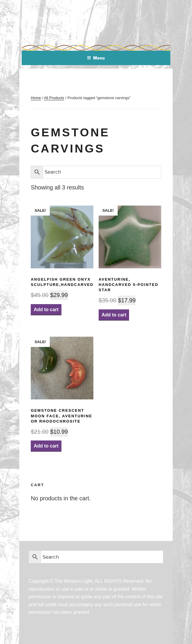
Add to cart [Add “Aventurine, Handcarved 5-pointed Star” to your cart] (114, 315)
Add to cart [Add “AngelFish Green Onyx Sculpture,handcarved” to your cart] (46, 310)
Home (36, 98)
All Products (54, 98)
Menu (96, 58)
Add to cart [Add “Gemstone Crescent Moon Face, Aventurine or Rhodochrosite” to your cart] (46, 446)
